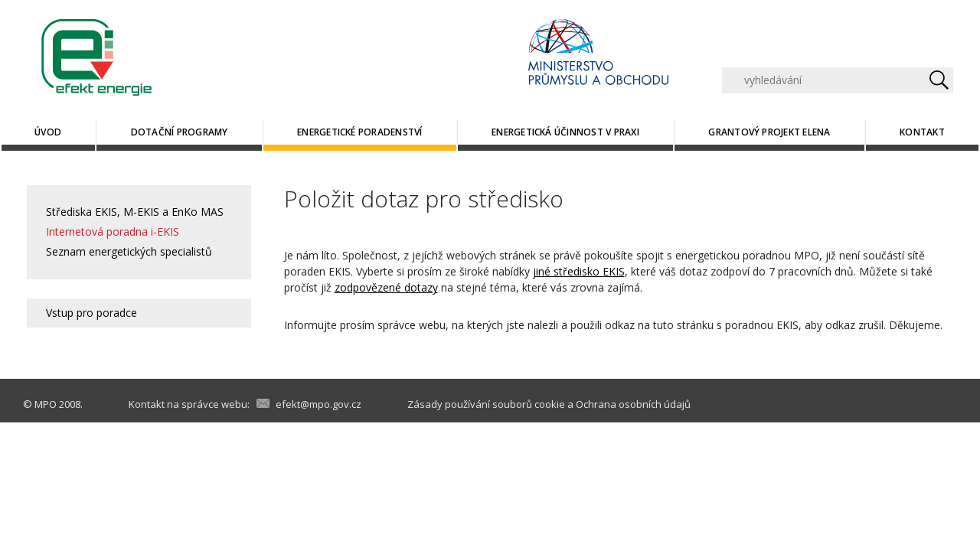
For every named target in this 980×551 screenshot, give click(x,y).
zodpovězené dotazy (386, 287)
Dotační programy (180, 132)
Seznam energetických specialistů (129, 251)
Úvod (48, 132)
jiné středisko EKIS (579, 271)
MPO (46, 404)
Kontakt (922, 132)
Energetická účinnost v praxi (565, 132)
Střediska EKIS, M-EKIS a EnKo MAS (135, 212)
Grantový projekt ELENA (769, 132)
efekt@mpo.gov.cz (318, 404)
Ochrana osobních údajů (633, 404)
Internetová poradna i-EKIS (113, 231)
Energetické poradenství (360, 132)
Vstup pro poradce (91, 313)
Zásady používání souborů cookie (486, 404)
